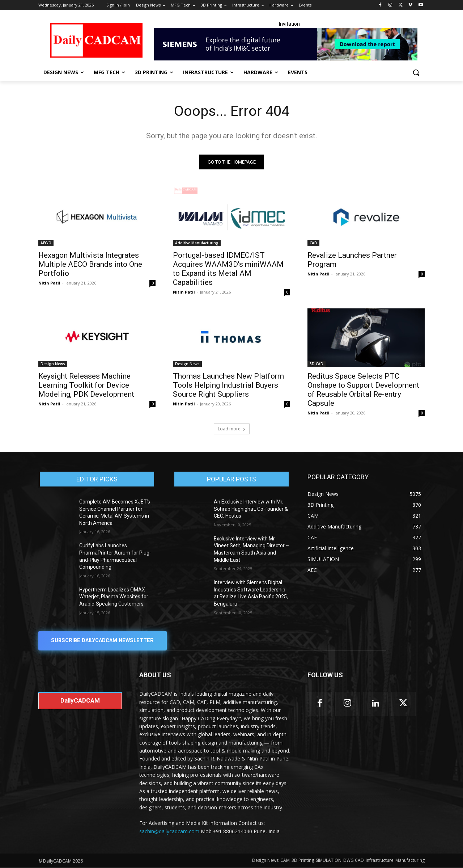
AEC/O (46, 243)
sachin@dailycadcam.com (169, 832)
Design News (53, 364)
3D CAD (317, 364)
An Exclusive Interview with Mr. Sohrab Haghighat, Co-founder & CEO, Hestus (251, 509)
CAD (313, 243)
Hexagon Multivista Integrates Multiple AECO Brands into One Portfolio (90, 264)
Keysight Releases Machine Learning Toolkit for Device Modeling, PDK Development (86, 385)
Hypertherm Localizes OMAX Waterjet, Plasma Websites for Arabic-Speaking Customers (114, 597)
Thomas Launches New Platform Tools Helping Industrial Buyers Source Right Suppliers (228, 385)
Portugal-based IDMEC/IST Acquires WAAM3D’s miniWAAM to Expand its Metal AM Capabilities (228, 269)
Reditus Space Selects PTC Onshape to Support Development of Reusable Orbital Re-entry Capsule (363, 390)
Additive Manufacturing (197, 243)
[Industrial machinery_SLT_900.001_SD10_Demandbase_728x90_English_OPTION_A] (289, 44)
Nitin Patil (49, 283)
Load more (232, 429)
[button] (416, 72)
